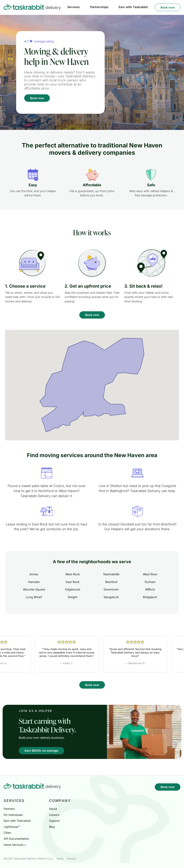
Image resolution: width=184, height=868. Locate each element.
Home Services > (15, 845)
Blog (52, 827)
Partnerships (99, 7)
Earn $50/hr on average (41, 751)
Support (54, 821)
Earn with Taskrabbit (133, 7)
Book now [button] (168, 7)
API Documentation (16, 839)
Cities (7, 833)
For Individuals (13, 815)
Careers (54, 815)
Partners (9, 809)
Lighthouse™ (12, 827)
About (53, 809)
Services (74, 7)
